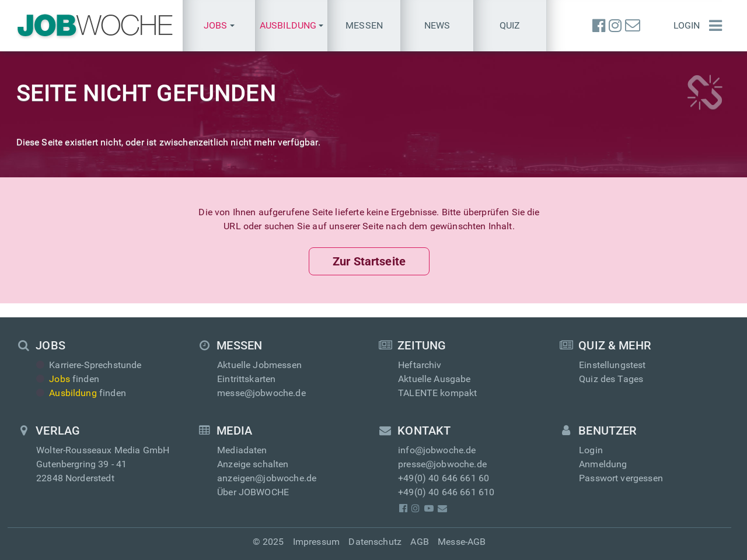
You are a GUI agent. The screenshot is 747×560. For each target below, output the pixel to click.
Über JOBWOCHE (253, 492)
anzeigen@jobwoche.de (267, 478)
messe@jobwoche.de (261, 393)
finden (68, 379)
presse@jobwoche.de (442, 464)
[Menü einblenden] (715, 26)
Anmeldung (603, 464)
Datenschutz (375, 542)
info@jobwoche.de (437, 450)
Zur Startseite (369, 261)
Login (687, 25)
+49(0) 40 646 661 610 (446, 492)
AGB (419, 542)
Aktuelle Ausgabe (434, 379)
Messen (364, 25)
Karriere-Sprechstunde (89, 365)
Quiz (510, 25)
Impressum (316, 542)
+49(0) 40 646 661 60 (444, 478)
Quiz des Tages (611, 379)
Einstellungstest (612, 365)
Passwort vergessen (621, 478)
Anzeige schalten (253, 464)
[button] (219, 26)
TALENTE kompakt (437, 393)
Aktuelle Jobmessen (259, 365)
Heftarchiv (420, 365)
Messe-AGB (462, 542)
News (437, 25)
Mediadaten (242, 450)
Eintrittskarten (246, 379)
